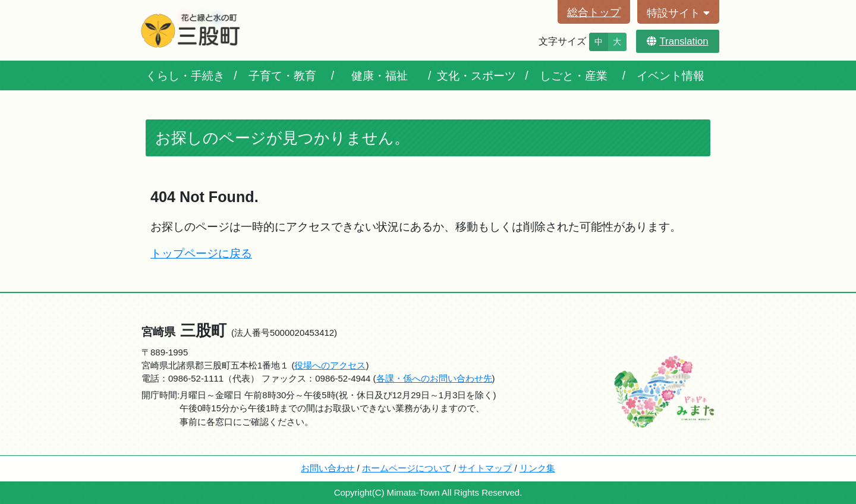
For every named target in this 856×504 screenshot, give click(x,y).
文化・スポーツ (476, 75)
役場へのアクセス (330, 365)
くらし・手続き (185, 75)
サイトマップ (485, 468)
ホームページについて (407, 468)
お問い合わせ (328, 468)
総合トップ (594, 12)
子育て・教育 (282, 75)
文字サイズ (562, 41)
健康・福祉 (380, 75)
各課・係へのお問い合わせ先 (434, 378)
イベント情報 (671, 75)
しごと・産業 (574, 75)
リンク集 (537, 468)
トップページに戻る (201, 253)
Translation (677, 41)
